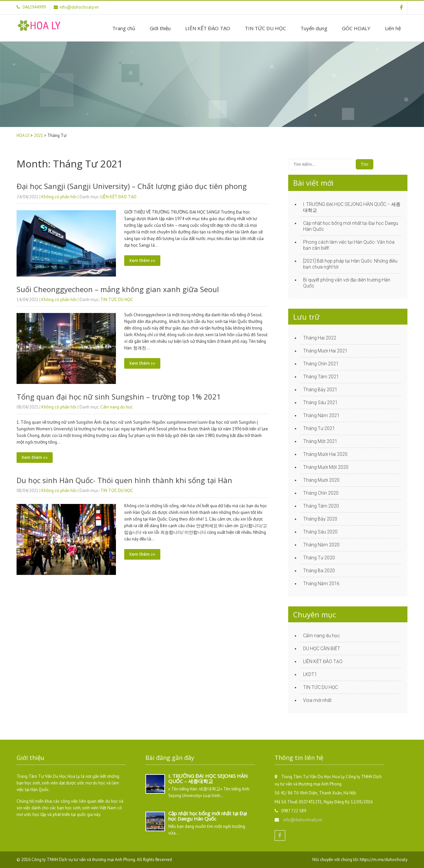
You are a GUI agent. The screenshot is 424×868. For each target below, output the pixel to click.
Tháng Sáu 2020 (320, 532)
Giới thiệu (160, 28)
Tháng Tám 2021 (321, 377)
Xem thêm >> (142, 261)
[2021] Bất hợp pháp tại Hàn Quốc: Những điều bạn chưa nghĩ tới (350, 264)
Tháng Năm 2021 (321, 415)
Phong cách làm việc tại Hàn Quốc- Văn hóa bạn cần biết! (349, 245)
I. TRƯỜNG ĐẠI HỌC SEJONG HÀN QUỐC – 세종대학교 (352, 207)
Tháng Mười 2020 (321, 480)
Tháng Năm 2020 (321, 545)
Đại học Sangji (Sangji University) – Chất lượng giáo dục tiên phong (132, 186)
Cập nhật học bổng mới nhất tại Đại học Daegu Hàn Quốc (351, 226)
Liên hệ (393, 28)
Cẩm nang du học (117, 407)
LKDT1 (310, 674)
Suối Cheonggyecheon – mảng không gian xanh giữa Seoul (118, 289)
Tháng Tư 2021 (319, 428)
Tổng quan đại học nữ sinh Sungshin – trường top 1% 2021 (119, 397)
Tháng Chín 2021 (321, 364)
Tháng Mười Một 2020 (326, 467)
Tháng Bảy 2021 (320, 390)
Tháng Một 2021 (320, 441)
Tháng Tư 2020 (319, 558)
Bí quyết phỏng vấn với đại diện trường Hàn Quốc (347, 283)
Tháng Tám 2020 (321, 506)
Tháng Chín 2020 (321, 493)
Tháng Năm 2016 (321, 584)
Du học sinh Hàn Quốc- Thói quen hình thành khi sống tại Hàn (124, 480)
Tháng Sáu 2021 (320, 403)
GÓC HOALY (356, 28)
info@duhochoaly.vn (303, 820)
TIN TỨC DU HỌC (265, 28)
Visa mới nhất (317, 700)
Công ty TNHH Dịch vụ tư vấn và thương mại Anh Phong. (84, 860)
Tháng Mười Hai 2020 (325, 454)
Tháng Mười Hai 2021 (325, 351)
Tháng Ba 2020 (319, 571)
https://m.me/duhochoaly (384, 860)
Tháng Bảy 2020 (320, 519)
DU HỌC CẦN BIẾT (322, 649)
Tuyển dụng (314, 28)
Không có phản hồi (59, 197)
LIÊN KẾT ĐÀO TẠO (208, 28)
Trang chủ (124, 28)
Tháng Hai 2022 (320, 338)
